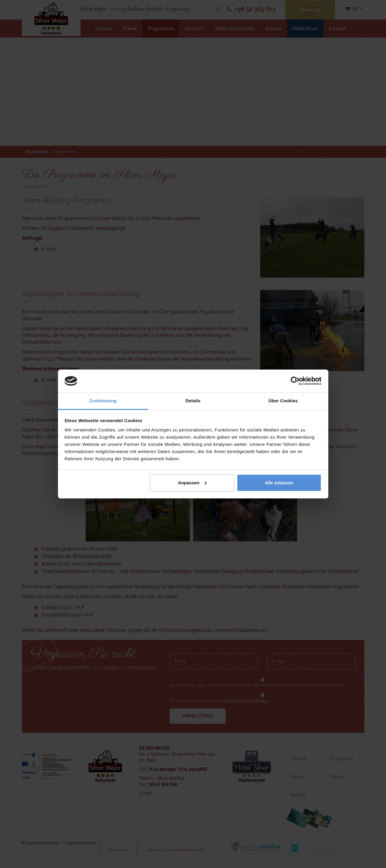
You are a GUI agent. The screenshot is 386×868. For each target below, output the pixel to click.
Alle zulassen (279, 483)
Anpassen (192, 483)
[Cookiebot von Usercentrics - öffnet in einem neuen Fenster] (295, 381)
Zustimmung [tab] (103, 401)
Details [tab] (193, 401)
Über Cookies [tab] (283, 401)
